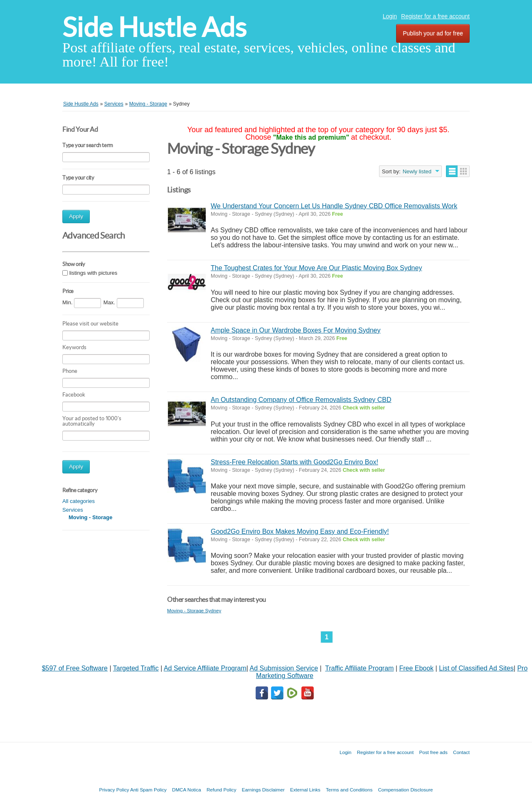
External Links (305, 790)
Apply (76, 216)
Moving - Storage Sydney (194, 610)
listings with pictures (94, 273)
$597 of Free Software (75, 668)
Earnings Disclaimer (263, 790)
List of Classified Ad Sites (476, 668)
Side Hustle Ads (154, 27)
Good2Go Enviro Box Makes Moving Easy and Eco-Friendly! (300, 531)
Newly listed (417, 171)
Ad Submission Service (284, 668)
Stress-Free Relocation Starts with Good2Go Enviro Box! (294, 462)
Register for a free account (435, 16)
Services (73, 510)
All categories (79, 501)
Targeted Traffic (136, 668)
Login (390, 16)
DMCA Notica (187, 790)
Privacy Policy (114, 790)
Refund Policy (222, 790)
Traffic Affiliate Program (359, 668)
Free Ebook (416, 668)
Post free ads (433, 752)
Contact (461, 752)
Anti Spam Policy (148, 790)
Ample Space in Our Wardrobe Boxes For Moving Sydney (296, 330)
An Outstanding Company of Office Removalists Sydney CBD (301, 400)
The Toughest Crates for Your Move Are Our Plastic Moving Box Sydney (316, 268)
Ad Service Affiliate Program (205, 668)
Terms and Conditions (349, 790)
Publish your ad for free (433, 33)
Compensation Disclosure (405, 790)
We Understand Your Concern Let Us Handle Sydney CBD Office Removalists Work (334, 206)
